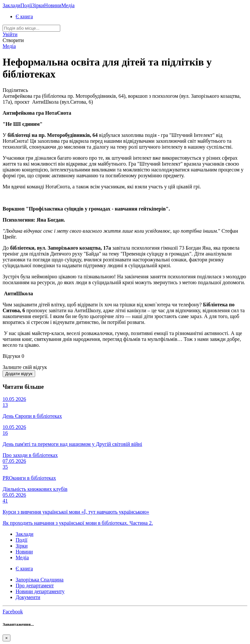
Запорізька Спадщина (40, 580)
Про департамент (35, 585)
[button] (10, 34)
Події (26, 5)
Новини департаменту (40, 591)
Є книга (24, 16)
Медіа (68, 5)
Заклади (12, 5)
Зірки (38, 5)
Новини (53, 5)
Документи (28, 597)
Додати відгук (19, 374)
